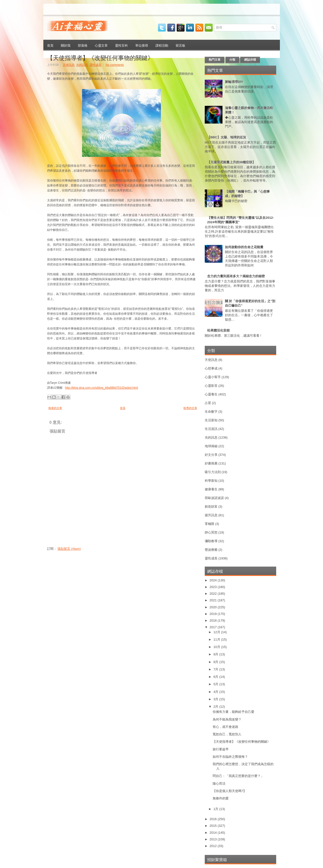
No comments (115, 65)
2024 (214, 580)
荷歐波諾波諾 (214, 498)
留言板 (180, 45)
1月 (216, 809)
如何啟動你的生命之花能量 (244, 247)
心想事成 (211, 368)
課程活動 (162, 45)
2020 (214, 607)
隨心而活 (219, 784)
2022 (214, 594)
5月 (216, 684)
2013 (214, 839)
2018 (214, 620)
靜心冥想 (211, 532)
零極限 (210, 524)
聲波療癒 (211, 550)
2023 (214, 587)
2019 (214, 614)
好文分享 (211, 455)
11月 (217, 639)
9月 (216, 654)
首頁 (50, 45)
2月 (216, 707)
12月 (217, 632)
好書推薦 (211, 463)
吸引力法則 (213, 472)
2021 (214, 600)
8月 (216, 662)
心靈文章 (101, 45)
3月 (216, 699)
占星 (208, 403)
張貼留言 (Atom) (69, 549)
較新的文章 (55, 408)
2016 (214, 819)
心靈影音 (211, 386)
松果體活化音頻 (218, 330)
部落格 (83, 45)
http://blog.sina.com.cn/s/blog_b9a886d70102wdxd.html (102, 388)
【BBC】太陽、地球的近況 (227, 137)
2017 (214, 627)
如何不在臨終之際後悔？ (230, 757)
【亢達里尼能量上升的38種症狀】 (231, 162)
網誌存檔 (250, 60)
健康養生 (211, 489)
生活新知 (211, 420)
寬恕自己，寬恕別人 (227, 734)
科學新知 (211, 481)
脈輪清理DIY (234, 82)
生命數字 (211, 412)
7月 (216, 669)
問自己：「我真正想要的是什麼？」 (238, 776)
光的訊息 (82, 65)
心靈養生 (211, 394)
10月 (217, 647)
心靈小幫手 (213, 377)
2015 (214, 826)
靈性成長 (96, 65)
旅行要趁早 (221, 749)
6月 (216, 677)
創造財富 (211, 507)
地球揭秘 (211, 446)
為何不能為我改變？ (227, 719)
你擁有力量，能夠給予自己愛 (233, 712)
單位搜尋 (142, 45)
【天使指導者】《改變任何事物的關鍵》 (100, 57)
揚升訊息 (211, 515)
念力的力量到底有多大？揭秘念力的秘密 (236, 276)
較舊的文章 (190, 408)
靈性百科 (121, 45)
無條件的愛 (221, 798)
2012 (214, 846)
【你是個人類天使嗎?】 (229, 791)
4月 (216, 692)
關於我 (66, 45)
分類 (232, 60)
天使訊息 (69, 65)
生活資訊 (211, 429)
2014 (214, 833)
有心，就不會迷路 (225, 727)
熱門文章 (215, 60)
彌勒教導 (211, 541)
